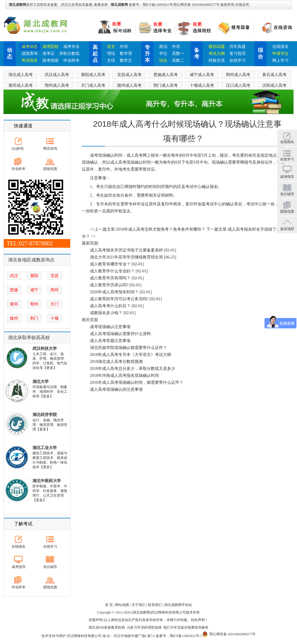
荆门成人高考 (166, 85)
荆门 (34, 318)
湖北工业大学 (45, 448)
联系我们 (155, 605)
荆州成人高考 (238, 75)
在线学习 (238, 60)
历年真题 (238, 47)
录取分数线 (69, 54)
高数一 (178, 54)
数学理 (126, 54)
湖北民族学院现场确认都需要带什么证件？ (128, 348)
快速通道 (23, 126)
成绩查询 (30, 54)
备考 (197, 53)
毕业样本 (71, 60)
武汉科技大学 (45, 349)
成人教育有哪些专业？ (110, 264)
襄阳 (34, 276)
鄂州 (34, 304)
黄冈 (14, 304)
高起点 (95, 54)
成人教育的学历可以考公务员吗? (119, 299)
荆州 (55, 290)
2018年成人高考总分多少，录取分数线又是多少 (133, 369)
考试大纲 (217, 54)
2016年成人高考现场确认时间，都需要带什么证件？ (137, 382)
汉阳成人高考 (274, 85)
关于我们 (139, 605)
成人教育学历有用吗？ (110, 278)
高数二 (178, 60)
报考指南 (50, 60)
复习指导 (238, 54)
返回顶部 (287, 229)
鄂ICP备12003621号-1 (186, 636)
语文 (111, 47)
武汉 (14, 276)
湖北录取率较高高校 (29, 338)
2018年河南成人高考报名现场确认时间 (124, 376)
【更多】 (50, 368)
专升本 (147, 54)
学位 (163, 54)
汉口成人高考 (238, 85)
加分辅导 (50, 567)
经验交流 (217, 60)
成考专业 (71, 47)
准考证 (48, 54)
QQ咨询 (18, 149)
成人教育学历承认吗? (109, 285)
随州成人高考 (129, 85)
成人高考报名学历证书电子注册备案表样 (126, 250)
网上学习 (280, 60)
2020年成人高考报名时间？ (114, 292)
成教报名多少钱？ (106, 313)
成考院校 (50, 47)
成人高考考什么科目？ (110, 306)
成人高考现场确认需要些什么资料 (120, 334)
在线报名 (280, 47)
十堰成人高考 (202, 85)
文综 (111, 60)
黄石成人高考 (274, 75)
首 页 (109, 605)
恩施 (14, 290)
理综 (111, 54)
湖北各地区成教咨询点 (31, 260)
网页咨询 (50, 149)
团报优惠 (50, 169)
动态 (10, 53)
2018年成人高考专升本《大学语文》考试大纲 (131, 355)
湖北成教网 (119, 5)
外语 (124, 47)
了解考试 (23, 524)
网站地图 (122, 605)
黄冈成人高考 (21, 85)
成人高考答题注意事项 (110, 341)
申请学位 (280, 54)
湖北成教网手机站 (178, 605)
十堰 (55, 318)
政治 (163, 47)
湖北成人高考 (21, 75)
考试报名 (30, 60)
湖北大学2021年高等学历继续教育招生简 (126, 257)
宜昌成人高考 (129, 75)
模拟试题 (217, 47)
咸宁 (34, 290)
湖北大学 (41, 382)
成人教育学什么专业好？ (112, 271)
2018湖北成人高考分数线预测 (116, 362)
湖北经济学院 (45, 415)
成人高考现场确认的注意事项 (116, 389)
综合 (163, 60)
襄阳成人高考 (93, 75)
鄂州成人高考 (57, 85)
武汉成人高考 (57, 75)
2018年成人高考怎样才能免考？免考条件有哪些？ (161, 229)
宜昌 (55, 276)
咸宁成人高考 (202, 75)
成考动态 (30, 47)
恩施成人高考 (166, 75)
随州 (14, 318)
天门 (55, 304)
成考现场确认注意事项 (110, 327)
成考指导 (19, 567)
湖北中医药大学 (47, 481)
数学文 (126, 60)
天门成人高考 (93, 85)
